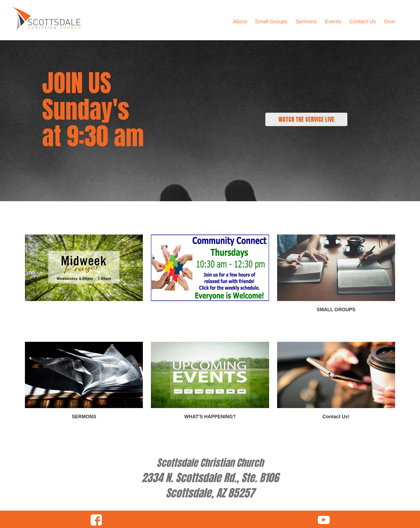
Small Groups (271, 21)
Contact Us (363, 21)
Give (390, 21)
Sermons (306, 21)
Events (333, 21)
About (240, 21)
